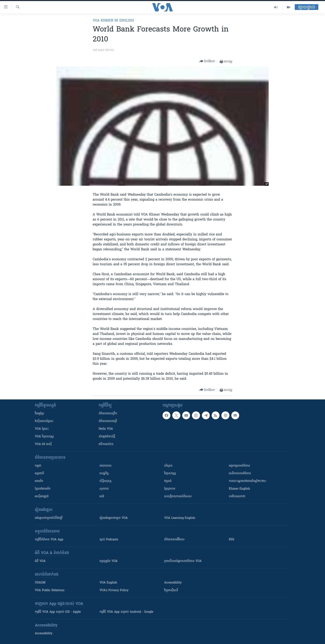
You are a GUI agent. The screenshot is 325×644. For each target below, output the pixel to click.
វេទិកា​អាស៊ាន (106, 444)
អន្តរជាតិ (39, 474)
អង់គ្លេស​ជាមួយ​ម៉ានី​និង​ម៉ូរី (49, 518)
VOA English (108, 583)
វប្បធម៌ (168, 481)
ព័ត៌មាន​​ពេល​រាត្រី (108, 421)
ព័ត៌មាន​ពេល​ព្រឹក (108, 414)
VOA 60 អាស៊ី (43, 444)
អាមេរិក (39, 481)
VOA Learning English (180, 518)
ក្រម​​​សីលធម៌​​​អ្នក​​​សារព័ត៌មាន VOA (183, 561)
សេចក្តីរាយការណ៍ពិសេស (178, 497)
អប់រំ (102, 497)
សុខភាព (104, 489)
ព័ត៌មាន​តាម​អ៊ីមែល (174, 540)
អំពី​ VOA (40, 561)
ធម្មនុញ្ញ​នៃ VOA (109, 561)
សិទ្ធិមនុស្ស (106, 481)
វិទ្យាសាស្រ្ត (170, 474)
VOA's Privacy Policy (114, 590)
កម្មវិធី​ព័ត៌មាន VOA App (49, 540)
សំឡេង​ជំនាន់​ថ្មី (107, 437)
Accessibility (173, 583)
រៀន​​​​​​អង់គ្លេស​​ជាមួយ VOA (114, 518)
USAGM (40, 583)
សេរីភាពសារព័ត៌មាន (240, 474)
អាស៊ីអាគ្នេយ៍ (42, 497)
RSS (232, 540)
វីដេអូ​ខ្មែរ (39, 414)
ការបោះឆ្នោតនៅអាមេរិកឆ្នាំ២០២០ (247, 481)
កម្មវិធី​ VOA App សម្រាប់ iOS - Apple (58, 612)
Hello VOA (106, 429)
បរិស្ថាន (168, 466)
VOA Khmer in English (113, 21)
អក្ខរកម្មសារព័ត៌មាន (239, 466)
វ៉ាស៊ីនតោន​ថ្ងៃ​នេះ (44, 421)
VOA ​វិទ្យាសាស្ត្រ (44, 437)
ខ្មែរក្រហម (170, 489)
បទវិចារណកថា (237, 497)
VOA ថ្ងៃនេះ (42, 429)
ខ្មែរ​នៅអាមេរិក (43, 489)
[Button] (207, 61)
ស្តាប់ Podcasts (109, 540)
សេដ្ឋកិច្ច (104, 474)
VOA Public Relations (50, 590)
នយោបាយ (106, 466)
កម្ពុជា (38, 466)
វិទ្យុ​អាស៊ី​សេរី (171, 590)
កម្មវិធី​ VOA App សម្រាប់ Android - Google (126, 612)
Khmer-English (239, 489)
